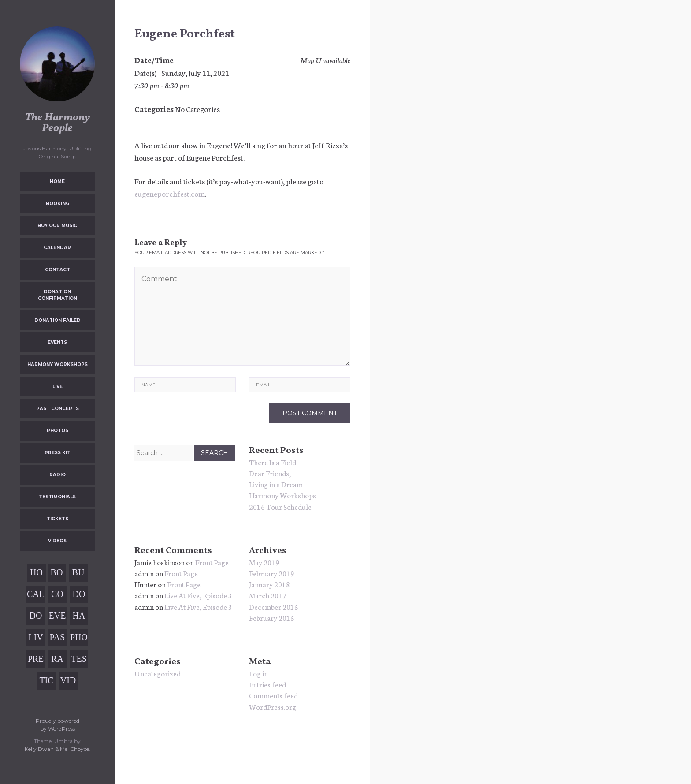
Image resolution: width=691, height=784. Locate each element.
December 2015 (274, 607)
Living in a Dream (276, 484)
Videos (57, 541)
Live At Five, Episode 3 (198, 595)
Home (57, 181)
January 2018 (269, 584)
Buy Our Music (57, 226)
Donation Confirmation (58, 295)
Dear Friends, (270, 473)
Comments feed (273, 695)
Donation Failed (58, 320)
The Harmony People (58, 123)
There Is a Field (273, 462)
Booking (58, 203)
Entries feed (267, 684)
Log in (258, 673)
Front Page (212, 562)
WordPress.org (273, 707)
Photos (58, 431)
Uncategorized (158, 673)
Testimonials (57, 497)
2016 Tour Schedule (280, 506)
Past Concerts (58, 409)
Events (57, 342)
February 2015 (272, 618)
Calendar (57, 248)
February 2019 (272, 573)
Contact (58, 270)
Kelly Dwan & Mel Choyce (57, 749)
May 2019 (264, 562)
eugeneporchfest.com (170, 193)
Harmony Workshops (58, 364)
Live (58, 386)
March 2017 (268, 595)
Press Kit (58, 453)
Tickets (58, 519)
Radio (58, 475)
